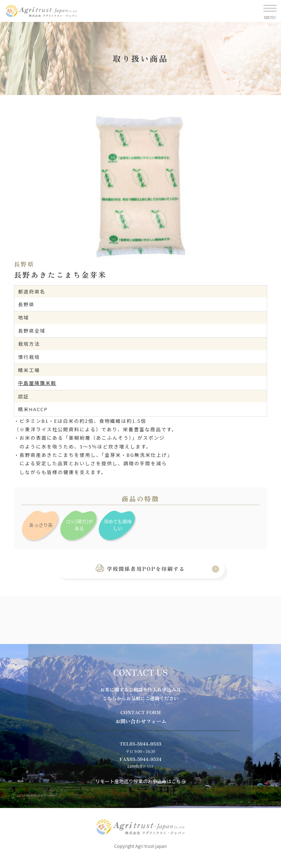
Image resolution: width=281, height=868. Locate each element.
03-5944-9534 (145, 759)
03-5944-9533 (145, 744)
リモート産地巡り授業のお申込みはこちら (140, 781)
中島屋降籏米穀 (37, 383)
